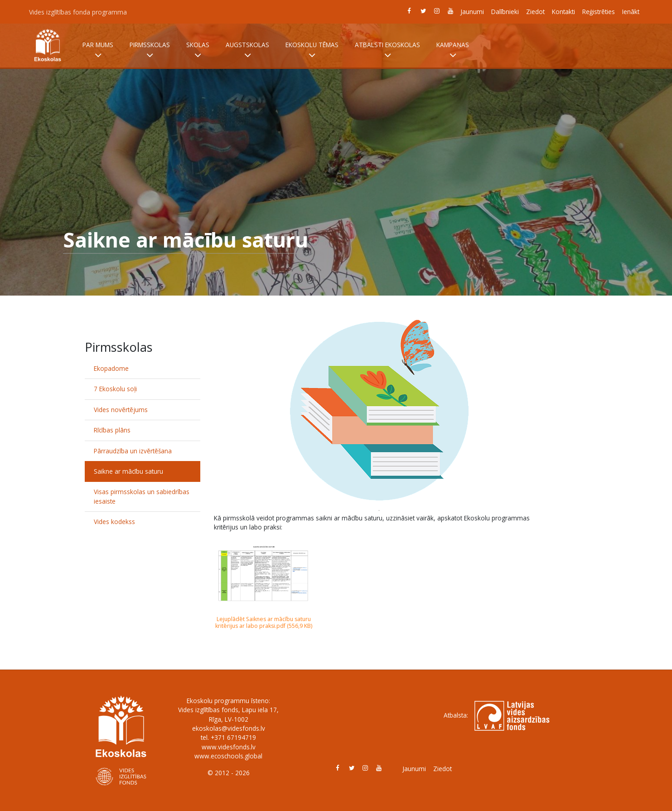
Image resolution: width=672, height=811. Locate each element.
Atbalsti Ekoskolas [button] (387, 50)
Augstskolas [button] (247, 50)
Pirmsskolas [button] (150, 50)
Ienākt (631, 12)
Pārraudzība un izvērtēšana (133, 451)
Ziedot (535, 12)
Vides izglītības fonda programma (78, 12)
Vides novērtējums (121, 410)
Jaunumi (472, 12)
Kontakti (563, 12)
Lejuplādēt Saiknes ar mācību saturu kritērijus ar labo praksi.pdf (263, 622)
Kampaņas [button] (453, 50)
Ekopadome (111, 368)
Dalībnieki (505, 12)
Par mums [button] (98, 50)
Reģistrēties (599, 12)
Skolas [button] (198, 50)
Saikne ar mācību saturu (128, 471)
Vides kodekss (114, 522)
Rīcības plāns (112, 430)
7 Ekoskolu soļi (115, 389)
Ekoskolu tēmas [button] (312, 50)
